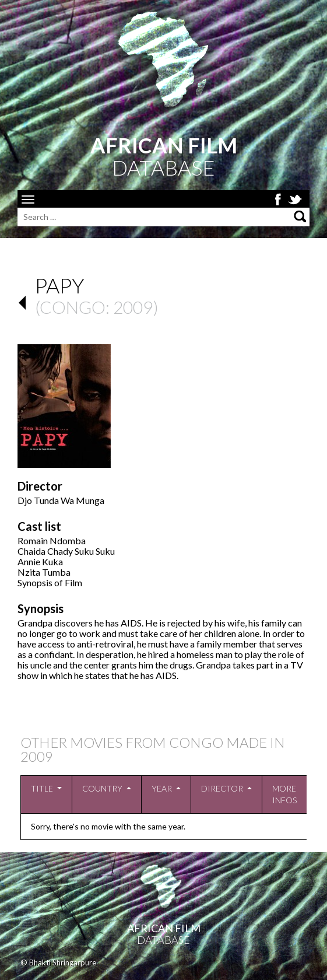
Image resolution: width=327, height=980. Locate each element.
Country (102, 788)
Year (162, 788)
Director (222, 788)
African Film (164, 928)
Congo (73, 307)
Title (42, 788)
